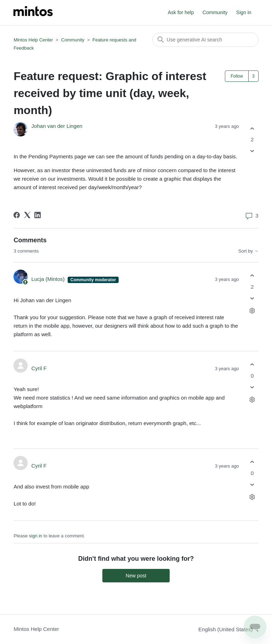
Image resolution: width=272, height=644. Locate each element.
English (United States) (228, 629)
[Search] (205, 40)
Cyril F (39, 368)
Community (215, 12)
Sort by (248, 251)
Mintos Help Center (33, 40)
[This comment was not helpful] (252, 298)
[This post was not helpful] (252, 151)
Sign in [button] (244, 12)
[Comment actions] (252, 310)
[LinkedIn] (38, 215)
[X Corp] (27, 215)
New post (136, 576)
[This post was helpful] (252, 128)
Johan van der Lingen (57, 126)
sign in (36, 536)
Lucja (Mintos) (49, 279)
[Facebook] (17, 215)
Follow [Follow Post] (237, 76)
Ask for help (181, 12)
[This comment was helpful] (252, 276)
